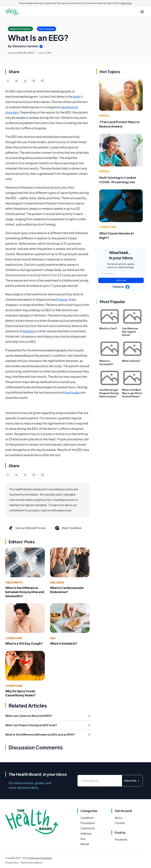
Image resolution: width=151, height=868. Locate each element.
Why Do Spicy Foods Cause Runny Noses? (20, 693)
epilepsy (29, 331)
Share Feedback (68, 528)
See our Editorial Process (27, 528)
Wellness (57, 582)
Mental (105, 116)
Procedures (88, 823)
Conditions (14, 638)
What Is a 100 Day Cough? (24, 643)
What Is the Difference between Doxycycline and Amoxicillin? (25, 592)
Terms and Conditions (31, 863)
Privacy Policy (12, 863)
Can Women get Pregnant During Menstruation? (109, 393)
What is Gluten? (131, 361)
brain (77, 96)
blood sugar (71, 392)
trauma (63, 299)
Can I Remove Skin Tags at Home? (130, 332)
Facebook (121, 839)
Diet (53, 638)
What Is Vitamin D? (64, 643)
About (119, 818)
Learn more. (126, 3)
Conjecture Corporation (40, 858)
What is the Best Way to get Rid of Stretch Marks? (132, 393)
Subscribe (121, 280)
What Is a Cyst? (108, 328)
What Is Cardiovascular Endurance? (67, 590)
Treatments (14, 582)
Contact (120, 823)
